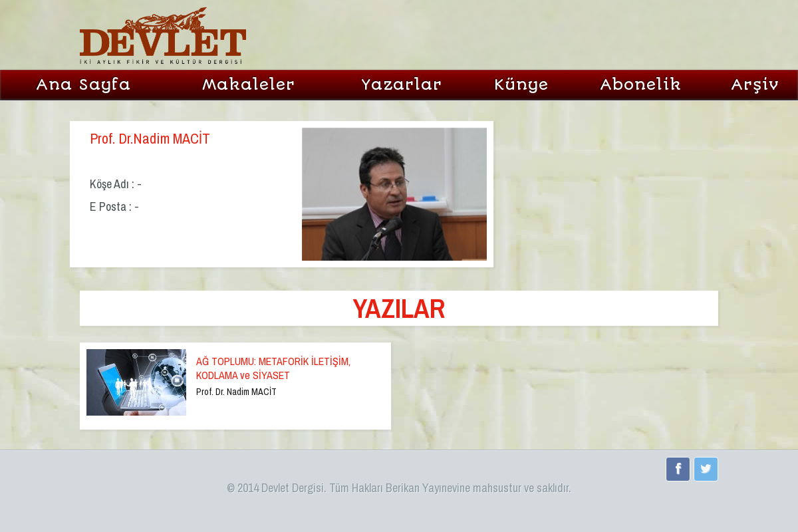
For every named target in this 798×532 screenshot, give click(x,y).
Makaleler (249, 85)
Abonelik (641, 85)
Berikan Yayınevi (423, 488)
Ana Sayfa (83, 85)
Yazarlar (402, 85)
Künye (521, 85)
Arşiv (755, 85)
